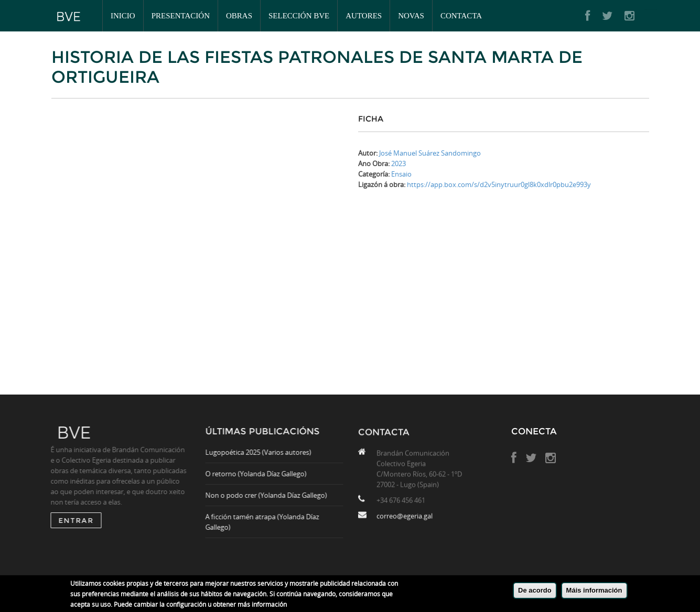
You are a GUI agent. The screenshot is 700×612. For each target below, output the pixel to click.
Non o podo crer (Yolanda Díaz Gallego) (269, 495)
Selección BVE (299, 16)
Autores (364, 16)
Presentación (181, 16)
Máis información (594, 590)
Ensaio (401, 174)
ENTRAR (73, 520)
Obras (239, 16)
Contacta (461, 16)
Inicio (123, 16)
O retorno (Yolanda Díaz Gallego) (259, 474)
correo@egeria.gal (405, 519)
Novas (411, 16)
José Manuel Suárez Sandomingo (430, 153)
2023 (399, 163)
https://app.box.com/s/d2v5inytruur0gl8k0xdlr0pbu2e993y (499, 184)
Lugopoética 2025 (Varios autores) (261, 452)
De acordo (535, 590)
